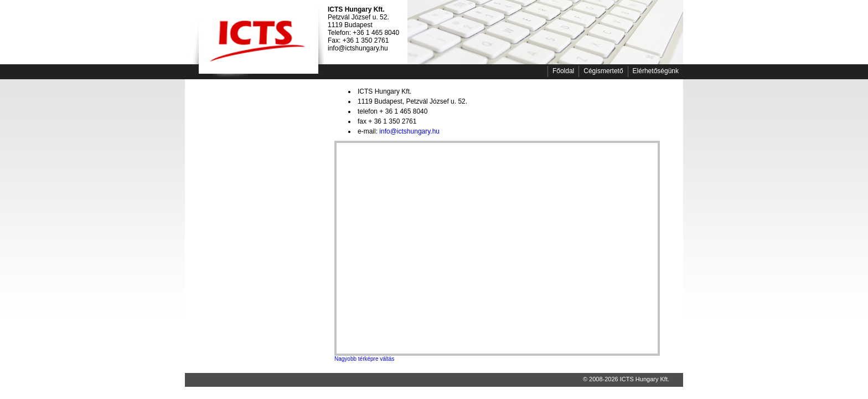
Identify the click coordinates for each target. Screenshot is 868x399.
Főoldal (563, 71)
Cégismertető (603, 71)
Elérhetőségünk (656, 71)
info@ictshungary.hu (409, 131)
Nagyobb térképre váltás (364, 359)
